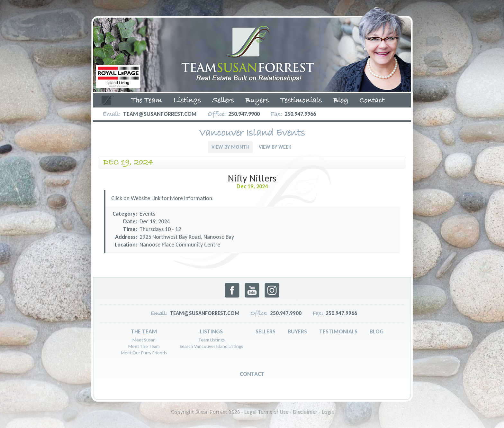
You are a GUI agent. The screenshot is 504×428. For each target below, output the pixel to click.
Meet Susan (144, 340)
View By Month (230, 147)
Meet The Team (144, 346)
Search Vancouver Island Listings (211, 346)
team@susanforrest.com (160, 114)
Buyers (257, 101)
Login (328, 412)
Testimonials (301, 101)
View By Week (275, 147)
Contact (372, 101)
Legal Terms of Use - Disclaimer (280, 412)
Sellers (223, 101)
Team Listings (212, 340)
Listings (187, 101)
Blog (341, 101)
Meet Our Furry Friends (144, 353)
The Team (146, 101)
